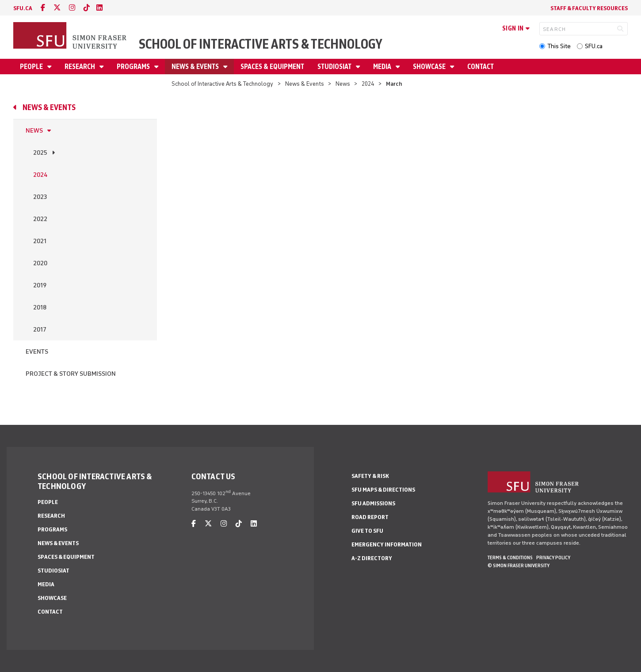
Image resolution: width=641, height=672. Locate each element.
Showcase (430, 67)
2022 (40, 219)
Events (37, 352)
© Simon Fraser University (519, 565)
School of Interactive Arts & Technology (261, 44)
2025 (40, 153)
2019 (40, 285)
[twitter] (57, 8)
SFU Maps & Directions (383, 490)
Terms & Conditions (510, 557)
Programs (134, 67)
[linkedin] (99, 8)
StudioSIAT (335, 67)
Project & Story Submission (71, 374)
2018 (40, 307)
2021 (40, 241)
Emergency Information (387, 544)
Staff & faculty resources (589, 8)
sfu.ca (23, 8)
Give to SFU (367, 531)
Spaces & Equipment (272, 67)
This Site (559, 46)
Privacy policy (553, 557)
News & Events (196, 67)
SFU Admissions (373, 503)
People (32, 67)
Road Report (370, 517)
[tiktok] (87, 8)
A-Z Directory (372, 558)
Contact (481, 67)
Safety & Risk (370, 476)
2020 (40, 263)
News (343, 84)
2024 (368, 84)
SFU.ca (594, 46)
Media (383, 67)
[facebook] (43, 8)
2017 (40, 330)
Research (80, 67)
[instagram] (72, 8)
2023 (40, 197)
